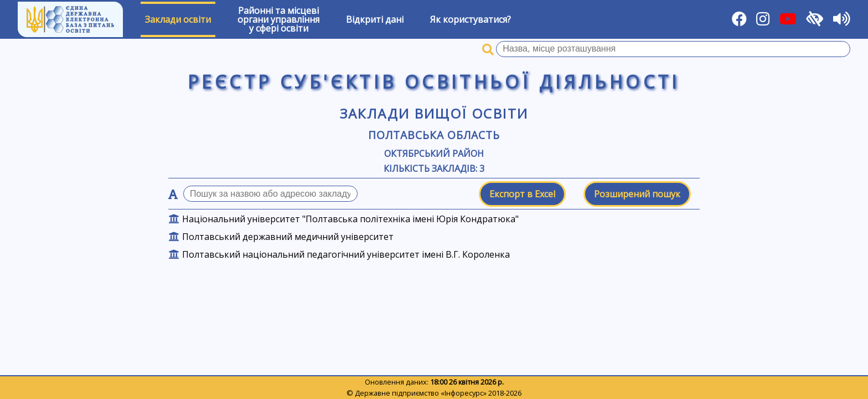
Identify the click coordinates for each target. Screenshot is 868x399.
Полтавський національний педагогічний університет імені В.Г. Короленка (346, 254)
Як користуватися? (471, 19)
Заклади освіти (178, 19)
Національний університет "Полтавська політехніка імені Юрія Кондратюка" (350, 219)
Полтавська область (434, 135)
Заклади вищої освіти (434, 113)
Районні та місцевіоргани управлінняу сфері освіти (278, 19)
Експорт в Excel (522, 194)
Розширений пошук (637, 194)
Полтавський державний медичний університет (288, 237)
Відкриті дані (375, 19)
